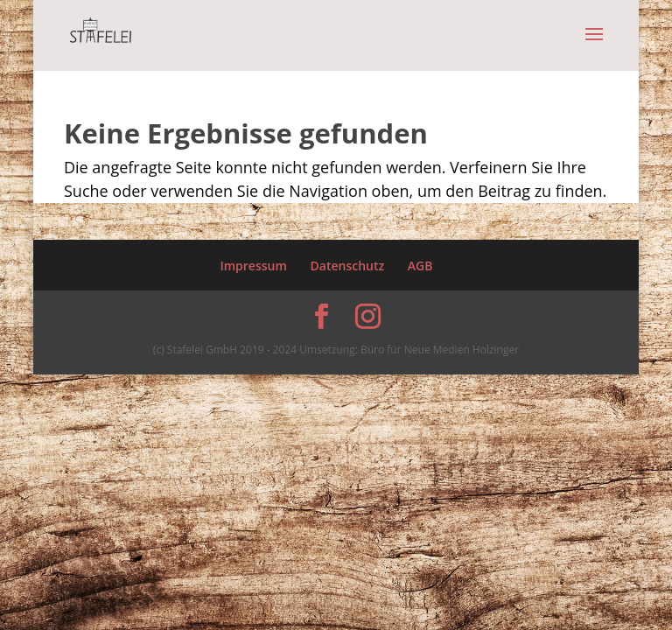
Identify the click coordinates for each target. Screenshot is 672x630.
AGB (420, 266)
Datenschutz (348, 266)
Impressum (253, 266)
